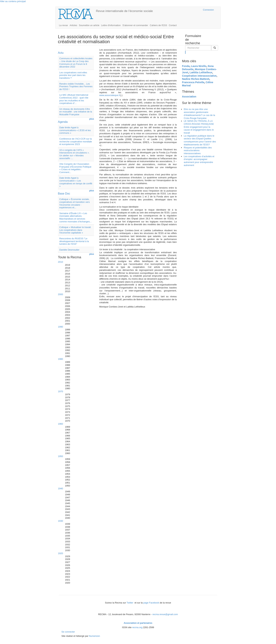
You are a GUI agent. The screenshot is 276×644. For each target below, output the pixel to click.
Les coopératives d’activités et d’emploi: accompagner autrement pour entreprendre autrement (199, 161)
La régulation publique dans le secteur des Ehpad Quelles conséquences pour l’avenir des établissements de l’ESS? (200, 140)
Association (189, 97)
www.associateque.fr (110, 95)
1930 (60, 521)
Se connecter (68, 632)
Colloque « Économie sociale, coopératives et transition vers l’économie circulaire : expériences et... (75, 203)
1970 (60, 391)
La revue (63, 25)
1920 (60, 553)
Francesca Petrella (193, 82)
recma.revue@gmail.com (165, 614)
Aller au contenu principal (13, 1)
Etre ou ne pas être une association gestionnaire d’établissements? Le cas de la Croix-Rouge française (199, 114)
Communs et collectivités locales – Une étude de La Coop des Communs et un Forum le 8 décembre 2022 (76, 63)
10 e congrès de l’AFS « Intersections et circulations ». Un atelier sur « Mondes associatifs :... (74, 154)
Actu (61, 53)
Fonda (186, 66)
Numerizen (94, 636)
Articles (73, 25)
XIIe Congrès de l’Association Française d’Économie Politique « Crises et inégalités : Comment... (75, 168)
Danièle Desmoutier (69, 250)
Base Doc (64, 194)
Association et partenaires (138, 623)
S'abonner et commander (135, 25)
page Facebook (151, 603)
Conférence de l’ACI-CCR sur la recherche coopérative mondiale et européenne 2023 (76, 141)
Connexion (208, 10)
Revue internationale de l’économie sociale (124, 11)
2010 (60, 262)
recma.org (137, 627)
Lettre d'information (111, 25)
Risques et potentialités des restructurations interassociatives (198, 150)
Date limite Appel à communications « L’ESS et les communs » (75, 130)
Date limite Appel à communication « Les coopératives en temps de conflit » (76, 182)
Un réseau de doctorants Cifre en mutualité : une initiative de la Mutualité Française (76, 112)
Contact (173, 25)
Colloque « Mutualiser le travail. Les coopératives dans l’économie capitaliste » (75, 230)
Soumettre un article (89, 25)
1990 (60, 327)
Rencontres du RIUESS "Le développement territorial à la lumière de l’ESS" (74, 241)
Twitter (130, 603)
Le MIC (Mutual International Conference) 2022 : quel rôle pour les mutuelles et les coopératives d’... (74, 99)
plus (92, 119)
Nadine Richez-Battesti (196, 79)
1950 (60, 456)
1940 (60, 489)
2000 (60, 294)
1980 (60, 359)
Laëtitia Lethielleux (201, 72)
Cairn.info (185, 10)
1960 (60, 424)
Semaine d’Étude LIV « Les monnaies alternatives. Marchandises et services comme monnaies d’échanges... (76, 217)
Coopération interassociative (199, 76)
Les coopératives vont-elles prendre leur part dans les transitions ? (73, 75)
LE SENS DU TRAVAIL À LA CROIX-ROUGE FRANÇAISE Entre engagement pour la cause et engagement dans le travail (199, 127)
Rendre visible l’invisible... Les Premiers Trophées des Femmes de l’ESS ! (76, 87)
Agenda (63, 122)
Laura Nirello (199, 66)
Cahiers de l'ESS (158, 25)
